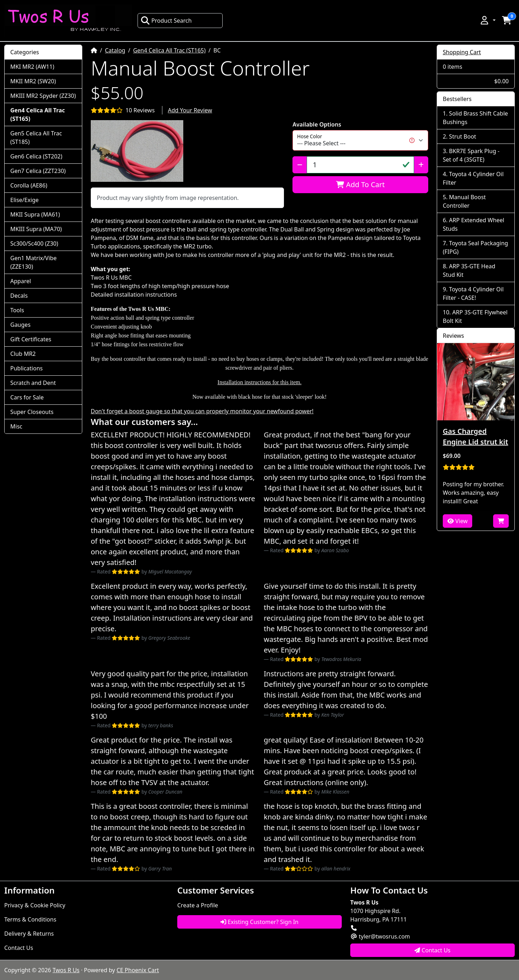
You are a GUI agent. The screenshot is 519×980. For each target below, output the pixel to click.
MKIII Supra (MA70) (36, 229)
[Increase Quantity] (421, 165)
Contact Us (19, 948)
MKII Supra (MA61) (35, 214)
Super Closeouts (32, 412)
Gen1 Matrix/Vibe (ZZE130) (34, 262)
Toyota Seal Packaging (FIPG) (475, 247)
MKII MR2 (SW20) (33, 81)
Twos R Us (66, 970)
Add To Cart (360, 184)
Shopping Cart (462, 52)
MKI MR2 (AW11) (32, 67)
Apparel (21, 281)
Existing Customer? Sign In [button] (259, 922)
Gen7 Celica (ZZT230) (38, 171)
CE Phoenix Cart (138, 970)
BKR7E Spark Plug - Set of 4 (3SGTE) (471, 155)
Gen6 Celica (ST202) (36, 156)
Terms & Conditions (30, 919)
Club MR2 (23, 354)
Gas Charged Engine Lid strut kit (475, 436)
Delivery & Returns (29, 934)
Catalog (115, 50)
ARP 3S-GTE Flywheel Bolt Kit (475, 317)
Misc (16, 426)
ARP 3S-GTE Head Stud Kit (469, 270)
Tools (17, 310)
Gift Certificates (31, 339)
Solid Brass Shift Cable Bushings (475, 118)
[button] (487, 20)
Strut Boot (463, 136)
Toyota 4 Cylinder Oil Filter (473, 178)
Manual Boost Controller (464, 201)
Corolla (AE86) (29, 185)
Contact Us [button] (432, 950)
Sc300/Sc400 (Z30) (34, 243)
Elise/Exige (24, 200)
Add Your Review (190, 110)
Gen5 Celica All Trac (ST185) (36, 138)
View (457, 521)
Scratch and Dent (33, 383)
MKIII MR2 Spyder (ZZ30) (43, 96)
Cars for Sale (27, 397)
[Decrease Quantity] (300, 165)
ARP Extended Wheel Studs (473, 224)
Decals (19, 296)
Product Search (166, 21)
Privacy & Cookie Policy (35, 905)
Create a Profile (198, 905)
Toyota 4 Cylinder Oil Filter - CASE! (473, 293)
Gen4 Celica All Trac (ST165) (169, 50)
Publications (26, 368)
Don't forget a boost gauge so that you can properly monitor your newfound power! (202, 411)
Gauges (20, 325)
